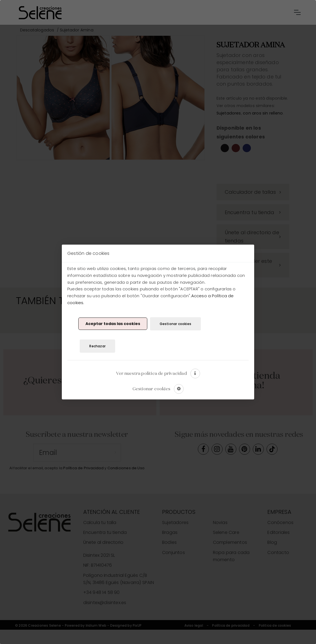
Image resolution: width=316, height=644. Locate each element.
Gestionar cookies (175, 324)
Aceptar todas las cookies (113, 324)
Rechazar (97, 346)
